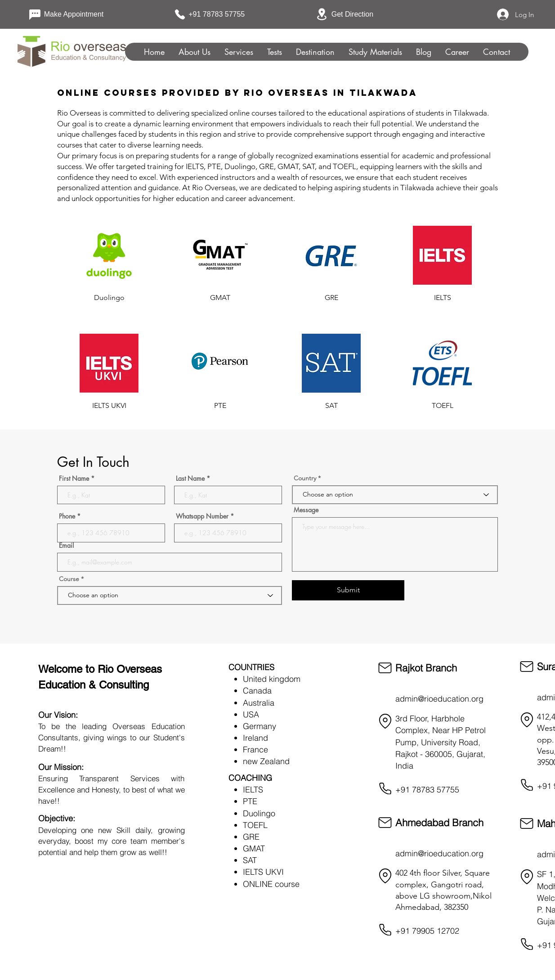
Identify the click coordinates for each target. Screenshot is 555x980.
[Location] (385, 721)
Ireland (255, 738)
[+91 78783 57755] (213, 14)
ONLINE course (271, 884)
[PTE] (220, 406)
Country (305, 478)
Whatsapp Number (202, 516)
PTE (250, 801)
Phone (67, 516)
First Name (74, 479)
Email (66, 546)
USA (251, 714)
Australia (259, 703)
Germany (260, 726)
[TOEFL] (442, 406)
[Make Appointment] (69, 14)
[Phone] (385, 788)
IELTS (253, 790)
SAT (250, 860)
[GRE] (331, 298)
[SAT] (331, 406)
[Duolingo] (109, 298)
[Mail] (385, 668)
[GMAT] (220, 298)
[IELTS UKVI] (109, 406)
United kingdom (272, 679)
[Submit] (348, 590)
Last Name (190, 479)
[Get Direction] (347, 14)
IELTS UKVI (263, 872)
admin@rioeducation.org (439, 699)
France (255, 750)
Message (306, 510)
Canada (257, 691)
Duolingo (259, 813)
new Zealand (266, 761)
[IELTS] (442, 298)
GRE (251, 837)
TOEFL (255, 825)
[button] (274, 52)
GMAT (254, 848)
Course (70, 579)
